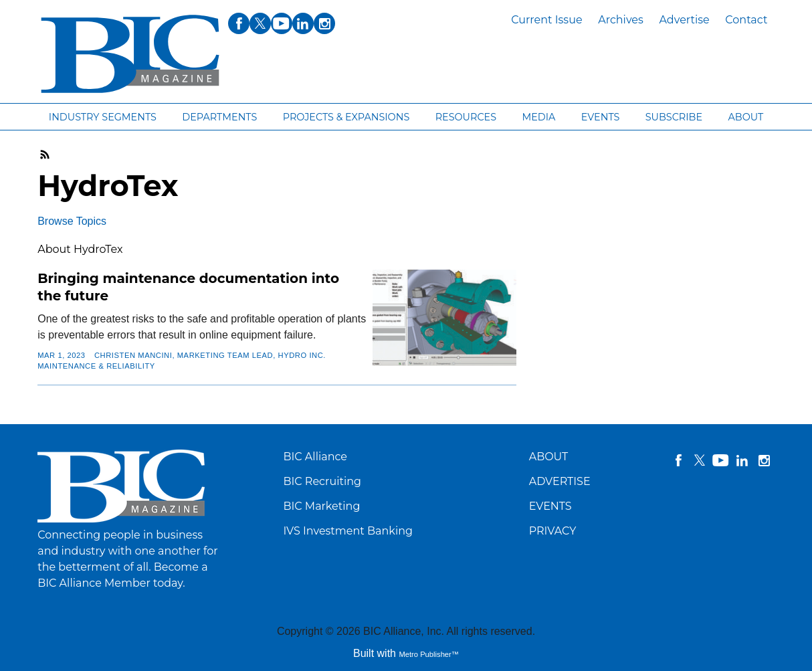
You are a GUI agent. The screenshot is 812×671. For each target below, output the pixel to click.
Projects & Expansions (346, 117)
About (745, 117)
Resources (466, 117)
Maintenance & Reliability (96, 366)
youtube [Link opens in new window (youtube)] (282, 23)
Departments (219, 117)
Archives (621, 20)
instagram (764, 460)
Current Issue (546, 20)
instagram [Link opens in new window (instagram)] (324, 23)
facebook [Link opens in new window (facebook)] (239, 23)
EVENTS (550, 506)
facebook (678, 460)
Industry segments (103, 117)
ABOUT (549, 457)
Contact (746, 20)
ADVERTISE (560, 481)
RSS (45, 155)
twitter (700, 460)
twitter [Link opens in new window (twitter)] (260, 23)
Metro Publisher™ (429, 654)
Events (601, 117)
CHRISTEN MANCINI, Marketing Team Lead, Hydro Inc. (210, 355)
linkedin (742, 460)
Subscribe (674, 117)
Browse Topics (72, 221)
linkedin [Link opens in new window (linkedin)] (303, 23)
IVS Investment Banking (348, 531)
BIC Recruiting (322, 481)
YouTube (721, 460)
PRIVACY (553, 531)
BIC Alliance (315, 457)
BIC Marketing (321, 506)
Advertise (684, 20)
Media (538, 117)
